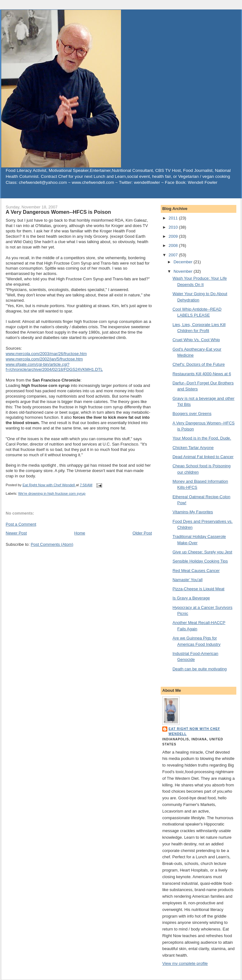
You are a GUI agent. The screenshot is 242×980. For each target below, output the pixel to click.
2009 (174, 236)
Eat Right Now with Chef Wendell (194, 731)
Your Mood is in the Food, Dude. (202, 438)
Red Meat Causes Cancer (196, 571)
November (184, 271)
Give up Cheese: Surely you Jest (202, 552)
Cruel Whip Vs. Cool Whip (196, 340)
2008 (174, 245)
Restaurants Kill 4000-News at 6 (202, 374)
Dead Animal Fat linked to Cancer (203, 457)
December (184, 262)
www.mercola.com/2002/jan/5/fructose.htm (44, 359)
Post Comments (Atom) (52, 544)
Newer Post (16, 533)
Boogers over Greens (192, 414)
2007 (174, 255)
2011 (174, 218)
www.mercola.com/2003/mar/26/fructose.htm (46, 354)
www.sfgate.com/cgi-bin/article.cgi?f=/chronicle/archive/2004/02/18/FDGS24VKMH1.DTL (54, 367)
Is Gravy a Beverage (191, 598)
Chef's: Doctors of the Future (199, 364)
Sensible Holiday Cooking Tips (200, 561)
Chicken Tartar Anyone (193, 448)
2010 (174, 227)
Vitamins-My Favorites (193, 512)
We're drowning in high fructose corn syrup (52, 493)
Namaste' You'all (187, 580)
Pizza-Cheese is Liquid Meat (198, 589)
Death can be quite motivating (199, 669)
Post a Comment (21, 524)
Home (80, 533)
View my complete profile (185, 963)
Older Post (142, 533)
